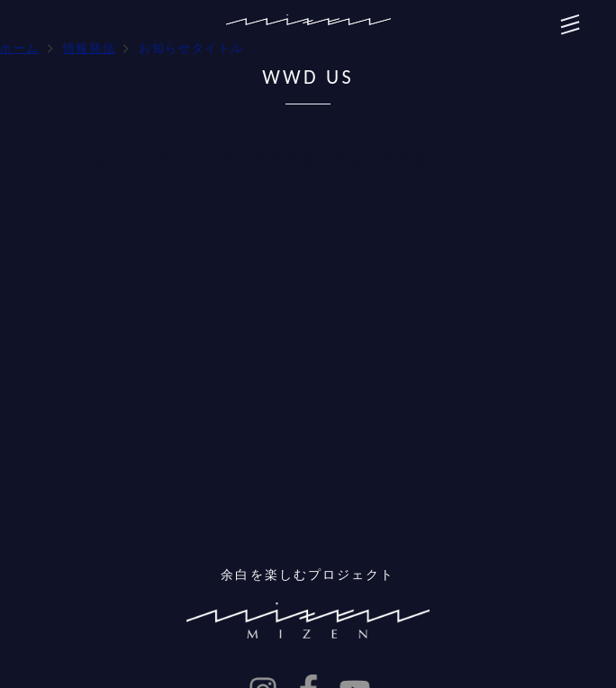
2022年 (40, 281)
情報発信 (89, 48)
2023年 (40, 253)
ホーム (20, 48)
